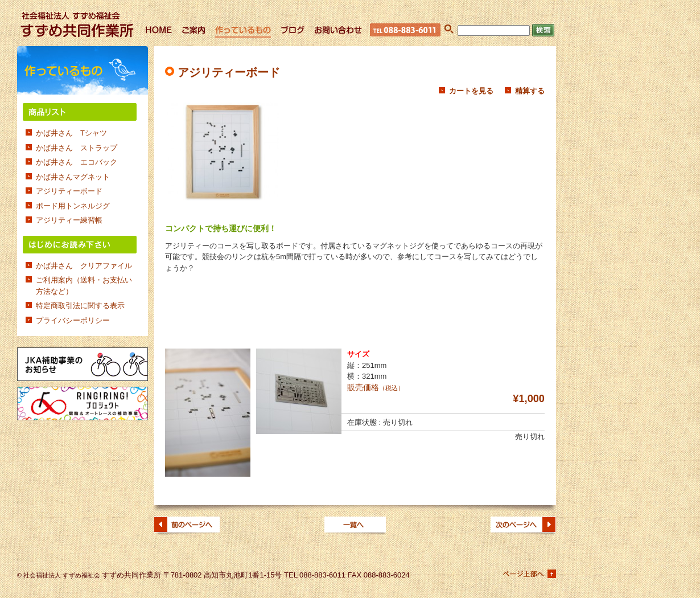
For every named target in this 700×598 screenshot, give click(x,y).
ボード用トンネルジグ (73, 206)
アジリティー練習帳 (69, 220)
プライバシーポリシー (73, 320)
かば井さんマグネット (73, 177)
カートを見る (471, 91)
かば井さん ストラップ (77, 148)
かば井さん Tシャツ (71, 133)
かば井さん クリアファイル (84, 266)
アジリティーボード (69, 191)
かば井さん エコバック (77, 162)
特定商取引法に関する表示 (80, 306)
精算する (530, 91)
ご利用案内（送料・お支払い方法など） (84, 286)
